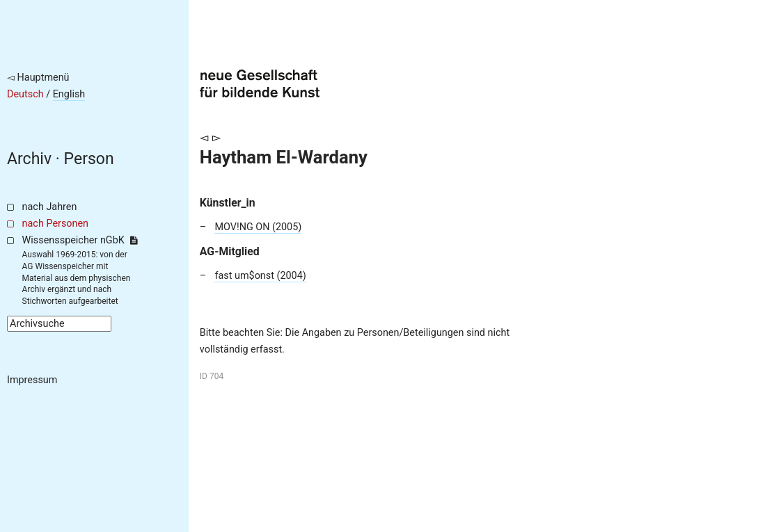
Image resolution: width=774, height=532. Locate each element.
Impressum (32, 380)
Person (89, 159)
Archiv (29, 159)
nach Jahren (50, 207)
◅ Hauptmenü (38, 78)
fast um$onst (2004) (260, 276)
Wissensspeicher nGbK (80, 240)
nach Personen (55, 224)
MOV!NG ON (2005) (258, 227)
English (69, 94)
